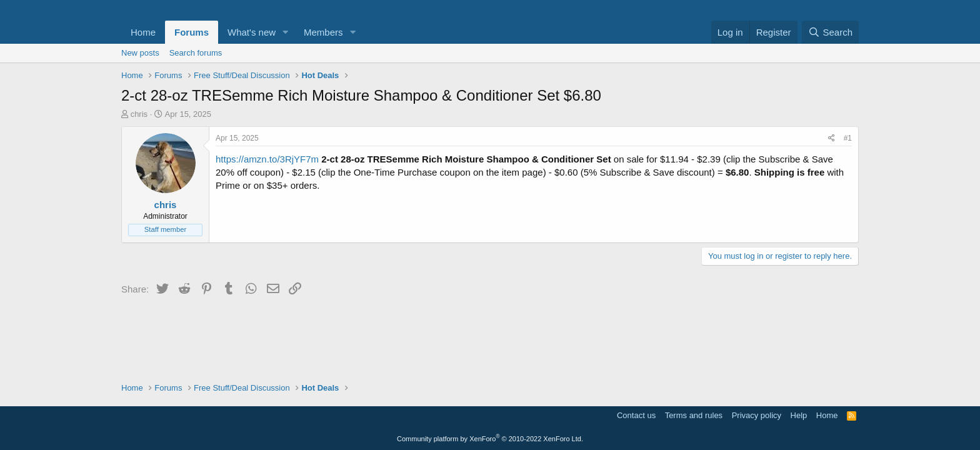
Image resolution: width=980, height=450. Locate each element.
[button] (286, 32)
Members (323, 32)
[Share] (832, 138)
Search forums (196, 53)
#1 (848, 138)
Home (143, 32)
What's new (252, 32)
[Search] (830, 32)
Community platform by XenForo (490, 439)
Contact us (636, 415)
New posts (140, 53)
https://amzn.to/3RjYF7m (267, 159)
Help (799, 415)
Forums (192, 32)
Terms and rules (694, 415)
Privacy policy (757, 415)
